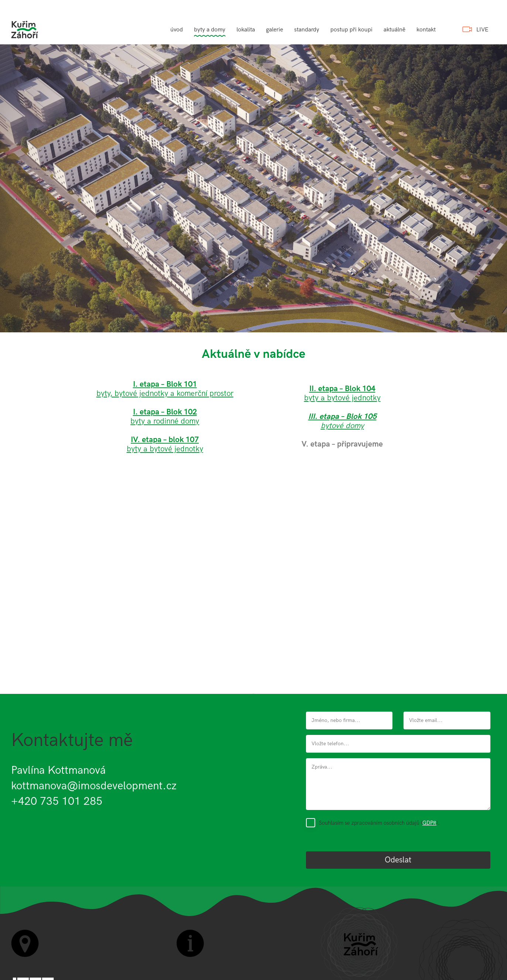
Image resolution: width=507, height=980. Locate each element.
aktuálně (394, 30)
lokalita (246, 30)
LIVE (482, 30)
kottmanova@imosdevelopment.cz (94, 786)
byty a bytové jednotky (165, 444)
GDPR (429, 823)
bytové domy (342, 421)
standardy (307, 30)
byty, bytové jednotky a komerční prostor (165, 394)
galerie (275, 30)
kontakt (426, 30)
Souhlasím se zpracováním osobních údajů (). (379, 823)
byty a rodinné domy (165, 421)
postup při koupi (351, 30)
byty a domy (210, 30)
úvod (177, 30)
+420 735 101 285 (57, 801)
